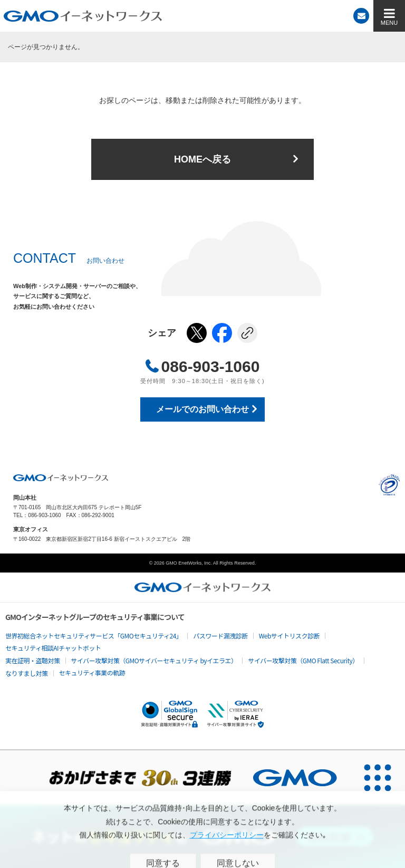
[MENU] (389, 16)
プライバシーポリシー (389, 485)
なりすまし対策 (27, 673)
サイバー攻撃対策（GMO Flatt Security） (303, 660)
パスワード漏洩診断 (220, 636)
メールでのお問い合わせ (202, 409)
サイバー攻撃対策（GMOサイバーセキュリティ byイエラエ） (154, 660)
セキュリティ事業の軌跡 (92, 673)
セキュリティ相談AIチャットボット (53, 648)
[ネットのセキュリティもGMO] (202, 837)
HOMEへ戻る (202, 159)
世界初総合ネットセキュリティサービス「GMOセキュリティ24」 (94, 636)
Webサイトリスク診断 (289, 636)
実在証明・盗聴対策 (33, 660)
